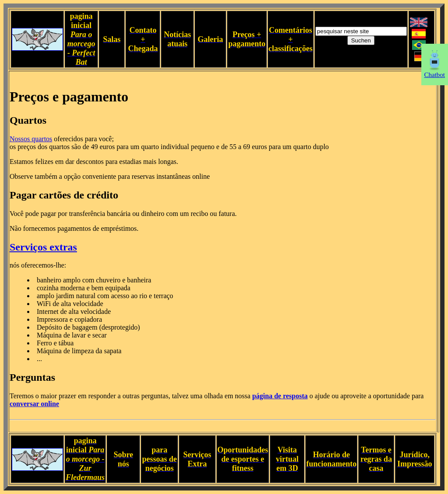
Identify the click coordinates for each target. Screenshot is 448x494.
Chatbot (435, 72)
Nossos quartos (31, 139)
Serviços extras (43, 247)
